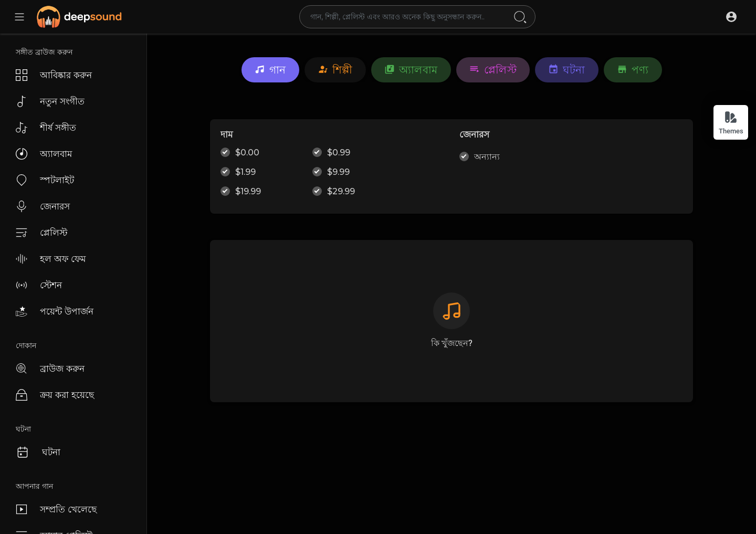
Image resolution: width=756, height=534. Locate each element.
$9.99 (338, 172)
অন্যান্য (487, 157)
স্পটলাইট (45, 180)
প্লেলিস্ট (41, 233)
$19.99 (248, 191)
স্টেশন (39, 285)
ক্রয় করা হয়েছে (55, 395)
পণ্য (633, 70)
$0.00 (247, 153)
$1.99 (245, 172)
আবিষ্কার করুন (54, 75)
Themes (731, 123)
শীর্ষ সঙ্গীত (46, 128)
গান (270, 70)
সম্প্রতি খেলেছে (56, 509)
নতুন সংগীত (50, 101)
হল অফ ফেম (51, 259)
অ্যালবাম (44, 154)
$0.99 (339, 153)
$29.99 (341, 191)
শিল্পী (335, 70)
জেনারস (43, 206)
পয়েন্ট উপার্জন (55, 311)
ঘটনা (38, 452)
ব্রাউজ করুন (50, 369)
